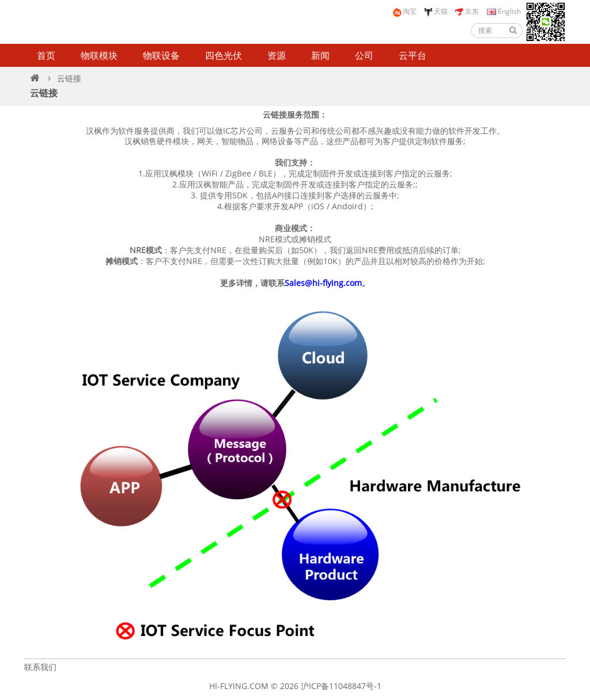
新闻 (320, 55)
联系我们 (40, 667)
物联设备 (161, 55)
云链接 (69, 78)
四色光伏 (224, 55)
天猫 (435, 12)
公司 (364, 55)
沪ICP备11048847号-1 (341, 686)
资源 (277, 55)
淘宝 (404, 12)
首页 (46, 55)
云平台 (413, 55)
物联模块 (99, 55)
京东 (466, 12)
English (503, 11)
